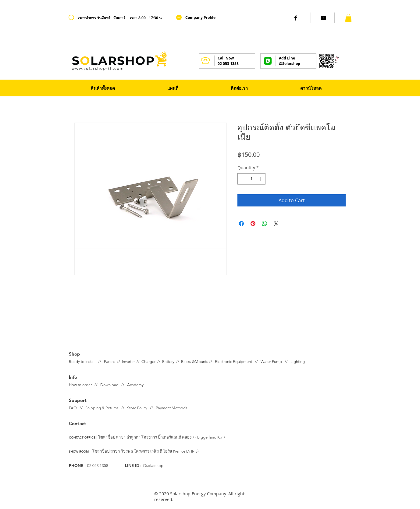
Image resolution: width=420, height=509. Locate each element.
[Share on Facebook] (241, 224)
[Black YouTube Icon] (323, 18)
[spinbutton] (251, 179)
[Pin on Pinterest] (253, 224)
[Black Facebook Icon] (296, 18)
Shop (75, 354)
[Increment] (261, 179)
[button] (348, 18)
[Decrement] (242, 179)
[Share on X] (276, 224)
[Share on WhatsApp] (265, 224)
